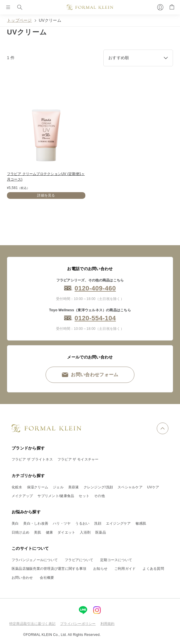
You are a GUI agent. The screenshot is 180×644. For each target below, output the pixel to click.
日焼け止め (20, 532)
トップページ (19, 20)
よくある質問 (153, 569)
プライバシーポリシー (78, 624)
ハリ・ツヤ (62, 523)
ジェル (58, 487)
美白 (15, 523)
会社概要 (47, 578)
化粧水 (17, 487)
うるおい (82, 523)
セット (84, 496)
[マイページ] (160, 7)
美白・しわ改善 (36, 523)
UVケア (153, 487)
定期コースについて (116, 560)
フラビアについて (79, 560)
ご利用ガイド (125, 569)
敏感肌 (141, 523)
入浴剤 (85, 532)
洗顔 (98, 523)
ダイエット (66, 532)
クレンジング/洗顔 (98, 487)
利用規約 (108, 624)
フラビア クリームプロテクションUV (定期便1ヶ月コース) (46, 177)
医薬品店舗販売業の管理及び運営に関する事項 (49, 569)
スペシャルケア (130, 487)
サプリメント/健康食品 (56, 496)
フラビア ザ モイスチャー (78, 459)
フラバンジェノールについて (35, 560)
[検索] (20, 7)
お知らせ (100, 569)
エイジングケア (118, 523)
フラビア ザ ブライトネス (32, 459)
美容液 (74, 487)
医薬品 (101, 532)
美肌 (37, 532)
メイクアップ (22, 496)
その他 (99, 496)
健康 (49, 532)
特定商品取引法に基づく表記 (32, 624)
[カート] (172, 7)
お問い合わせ (22, 578)
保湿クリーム (38, 487)
